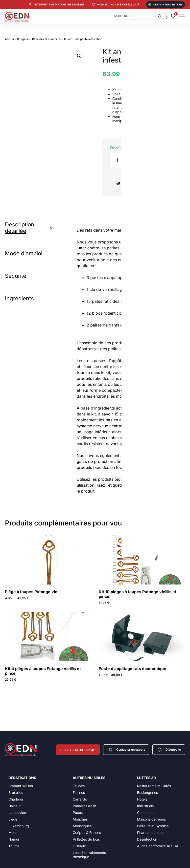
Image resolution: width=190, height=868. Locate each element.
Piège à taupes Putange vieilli (33, 592)
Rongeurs (23, 39)
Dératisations (22, 778)
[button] (79, 56)
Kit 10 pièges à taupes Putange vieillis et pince (138, 594)
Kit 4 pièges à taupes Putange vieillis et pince (43, 671)
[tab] (30, 228)
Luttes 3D (146, 778)
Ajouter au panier (155, 160)
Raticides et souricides (47, 39)
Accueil (10, 39)
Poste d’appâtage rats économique (132, 669)
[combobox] (138, 16)
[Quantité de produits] (119, 160)
